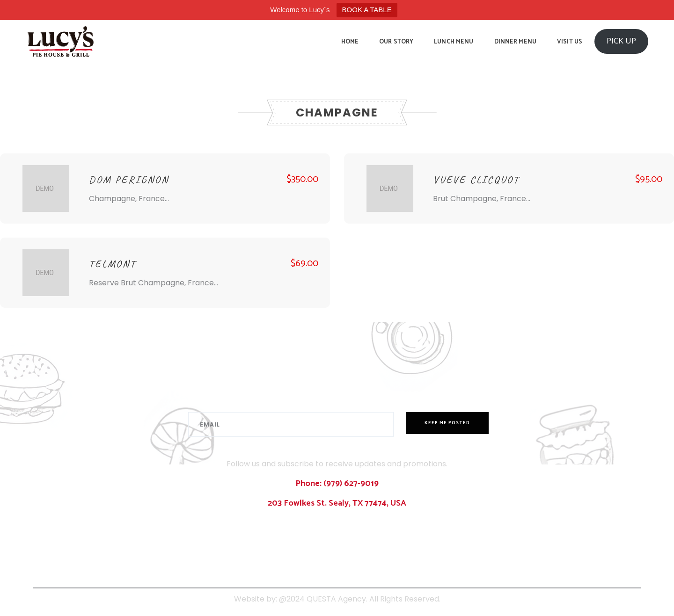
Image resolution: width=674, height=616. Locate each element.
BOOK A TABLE (367, 10)
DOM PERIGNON (129, 180)
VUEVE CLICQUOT (476, 180)
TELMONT (113, 264)
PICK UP (621, 41)
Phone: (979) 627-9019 (337, 484)
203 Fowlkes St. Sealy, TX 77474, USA (337, 503)
